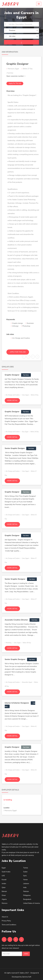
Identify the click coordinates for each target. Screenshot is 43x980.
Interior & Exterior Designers (17, 703)
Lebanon (26, 884)
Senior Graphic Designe (15, 448)
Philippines (27, 895)
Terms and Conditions (9, 925)
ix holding (8, 800)
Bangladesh (27, 899)
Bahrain (4, 891)
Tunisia (26, 868)
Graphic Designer (12, 375)
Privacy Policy (6, 921)
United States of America (32, 903)
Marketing (8, 643)
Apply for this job (15, 83)
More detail (12, 400)
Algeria (4, 899)
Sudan (25, 872)
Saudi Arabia (6, 872)
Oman (4, 895)
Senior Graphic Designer (15, 579)
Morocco (5, 903)
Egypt (4, 868)
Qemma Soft (27, 977)
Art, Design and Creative (12, 395)
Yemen (26, 880)
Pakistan (26, 891)
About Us (5, 917)
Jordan (4, 884)
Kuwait (4, 880)
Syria (25, 876)
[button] (39, 4)
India (25, 888)
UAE (3, 876)
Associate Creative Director (16, 620)
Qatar (4, 888)
